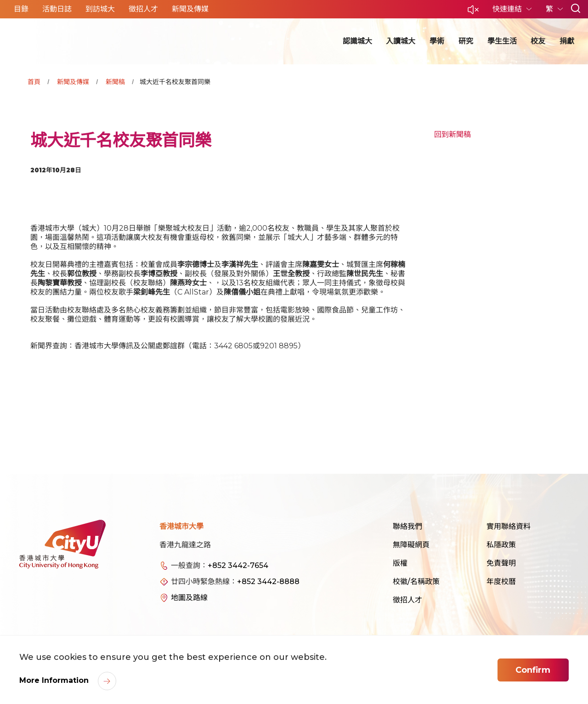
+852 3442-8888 (268, 582)
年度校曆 (501, 582)
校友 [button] (538, 41)
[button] (473, 12)
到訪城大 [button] (100, 9)
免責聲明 (501, 563)
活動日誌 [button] (57, 9)
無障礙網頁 (411, 545)
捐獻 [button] (567, 41)
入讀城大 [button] (401, 41)
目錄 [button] (21, 9)
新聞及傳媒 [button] (190, 9)
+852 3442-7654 (238, 565)
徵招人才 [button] (143, 9)
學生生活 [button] (502, 41)
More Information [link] (55, 680)
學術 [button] (437, 41)
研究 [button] (466, 41)
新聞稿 (115, 82)
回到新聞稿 (452, 134)
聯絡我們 (407, 526)
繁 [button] (550, 9)
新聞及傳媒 (73, 82)
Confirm (533, 670)
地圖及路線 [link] (189, 598)
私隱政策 (501, 545)
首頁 (34, 82)
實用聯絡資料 (509, 526)
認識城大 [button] (357, 41)
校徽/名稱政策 (416, 582)
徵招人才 (407, 600)
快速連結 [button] (508, 9)
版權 (400, 563)
